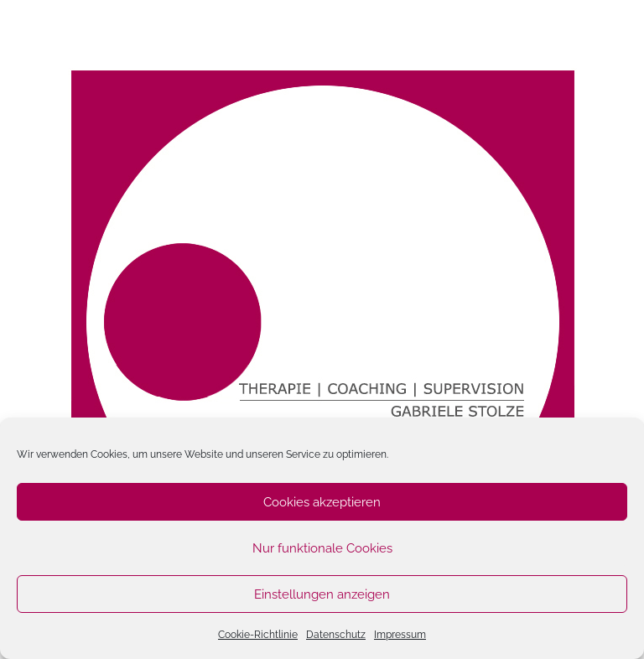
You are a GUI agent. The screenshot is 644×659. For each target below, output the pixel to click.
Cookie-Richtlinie (258, 635)
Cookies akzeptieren (322, 502)
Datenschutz (336, 635)
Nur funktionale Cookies (322, 548)
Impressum (400, 635)
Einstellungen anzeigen (322, 594)
